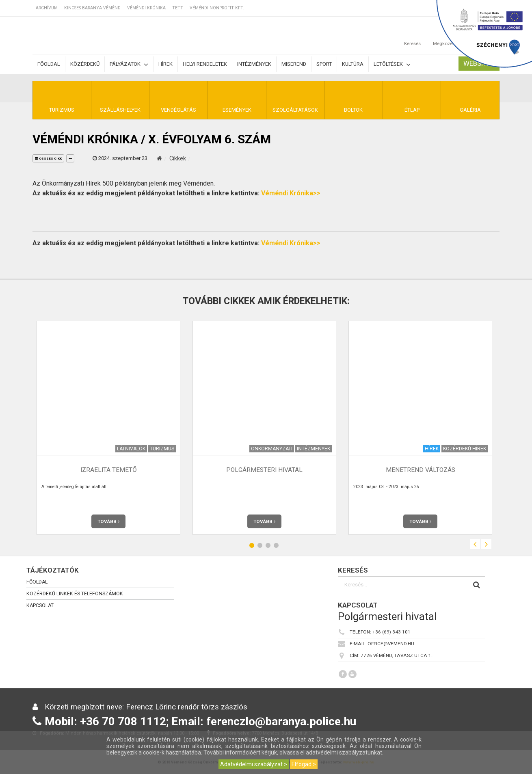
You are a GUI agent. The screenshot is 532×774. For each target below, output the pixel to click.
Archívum (47, 8)
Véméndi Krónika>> (291, 193)
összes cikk (48, 159)
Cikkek (178, 158)
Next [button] (486, 544)
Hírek (165, 64)
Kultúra (353, 64)
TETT (178, 8)
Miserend (294, 64)
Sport (324, 64)
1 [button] (252, 545)
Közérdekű (85, 64)
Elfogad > (304, 764)
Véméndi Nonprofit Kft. (217, 8)
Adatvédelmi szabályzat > (254, 764)
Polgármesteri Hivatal (264, 470)
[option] (108, 428)
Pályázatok (129, 64)
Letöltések (392, 64)
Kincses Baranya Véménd (92, 8)
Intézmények (254, 64)
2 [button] (260, 545)
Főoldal (49, 64)
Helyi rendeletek (205, 64)
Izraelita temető (109, 470)
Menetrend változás (421, 470)
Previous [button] (475, 544)
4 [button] (276, 545)
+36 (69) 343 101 (391, 632)
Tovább (108, 521)
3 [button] (268, 545)
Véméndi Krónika (146, 8)
